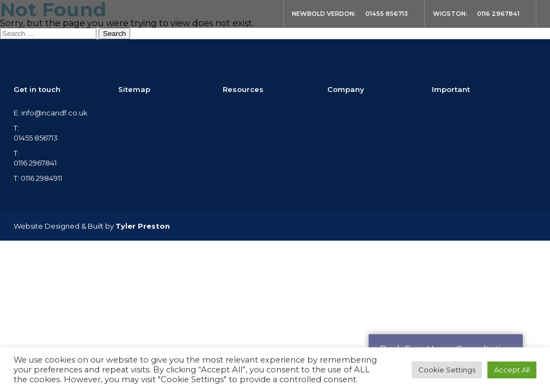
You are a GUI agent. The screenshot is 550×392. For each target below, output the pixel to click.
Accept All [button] (512, 370)
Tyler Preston (143, 226)
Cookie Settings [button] (447, 370)
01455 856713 (387, 14)
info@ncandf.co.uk (54, 113)
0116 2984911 (41, 178)
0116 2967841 (498, 14)
